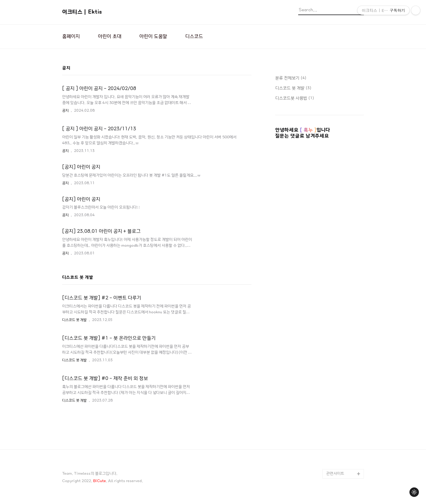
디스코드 (194, 36)
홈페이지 (71, 36)
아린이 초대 (110, 36)
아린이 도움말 (153, 36)
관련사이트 (335, 474)
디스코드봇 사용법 (295, 98)
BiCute (100, 481)
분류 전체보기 (291, 78)
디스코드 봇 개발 (74, 320)
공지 (65, 110)
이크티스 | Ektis (82, 12)
